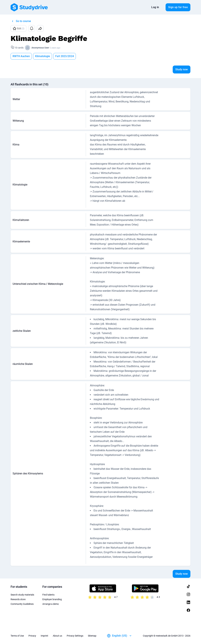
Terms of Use (17, 636)
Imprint (44, 636)
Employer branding (52, 599)
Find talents (48, 595)
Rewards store (18, 599)
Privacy (32, 636)
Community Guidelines (22, 604)
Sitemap (92, 636)
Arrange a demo (51, 604)
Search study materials (22, 595)
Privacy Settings (75, 636)
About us (57, 636)
